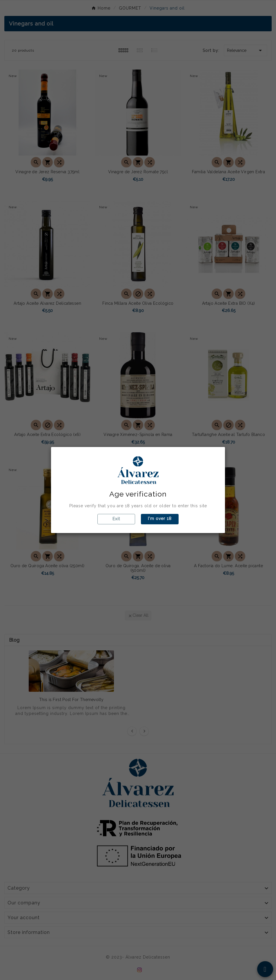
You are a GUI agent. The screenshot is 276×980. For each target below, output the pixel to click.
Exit (116, 519)
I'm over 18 (160, 519)
